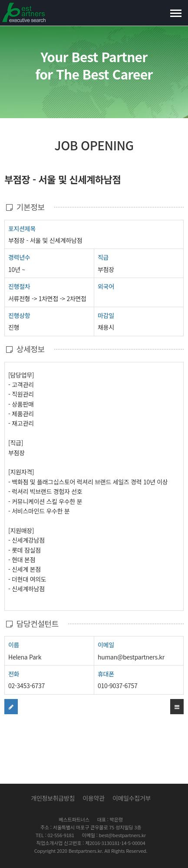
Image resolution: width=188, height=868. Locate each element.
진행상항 (19, 315)
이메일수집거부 (132, 798)
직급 (103, 257)
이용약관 (93, 798)
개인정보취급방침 (53, 798)
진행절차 (19, 286)
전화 (14, 674)
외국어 (106, 286)
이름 (14, 644)
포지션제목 (22, 228)
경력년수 (19, 257)
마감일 (106, 315)
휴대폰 (106, 674)
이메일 (106, 645)
